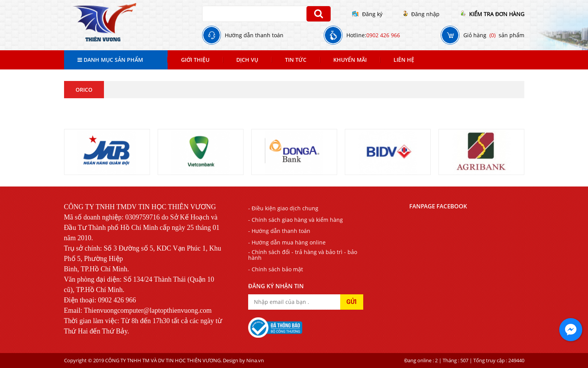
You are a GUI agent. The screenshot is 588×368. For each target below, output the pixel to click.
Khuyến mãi (350, 60)
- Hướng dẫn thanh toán (279, 231)
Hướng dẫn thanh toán (243, 35)
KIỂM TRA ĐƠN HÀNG (492, 14)
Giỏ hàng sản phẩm (483, 35)
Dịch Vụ (247, 60)
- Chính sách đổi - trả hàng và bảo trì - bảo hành (303, 255)
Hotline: (362, 35)
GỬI (352, 302)
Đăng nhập (422, 14)
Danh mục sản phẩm (110, 60)
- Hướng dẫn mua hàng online (287, 242)
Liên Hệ (404, 60)
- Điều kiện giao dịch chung (283, 208)
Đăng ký (367, 14)
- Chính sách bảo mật (276, 269)
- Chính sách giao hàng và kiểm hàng (296, 220)
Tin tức (296, 60)
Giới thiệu (195, 60)
